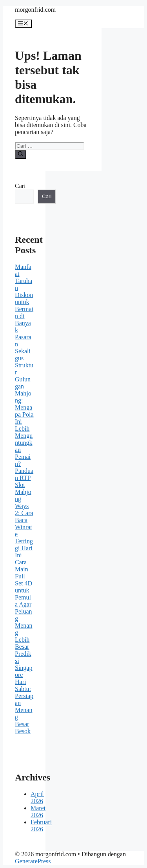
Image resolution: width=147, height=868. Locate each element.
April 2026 (37, 797)
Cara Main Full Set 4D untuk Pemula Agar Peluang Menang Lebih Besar (24, 604)
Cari (20, 186)
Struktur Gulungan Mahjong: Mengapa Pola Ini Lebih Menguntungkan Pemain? (24, 414)
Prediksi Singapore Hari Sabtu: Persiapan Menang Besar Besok (24, 692)
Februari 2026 (41, 826)
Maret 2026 (38, 812)
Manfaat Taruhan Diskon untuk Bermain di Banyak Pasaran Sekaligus (24, 312)
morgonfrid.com (35, 10)
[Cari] (21, 154)
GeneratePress (33, 861)
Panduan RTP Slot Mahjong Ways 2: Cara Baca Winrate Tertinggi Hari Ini (24, 513)
